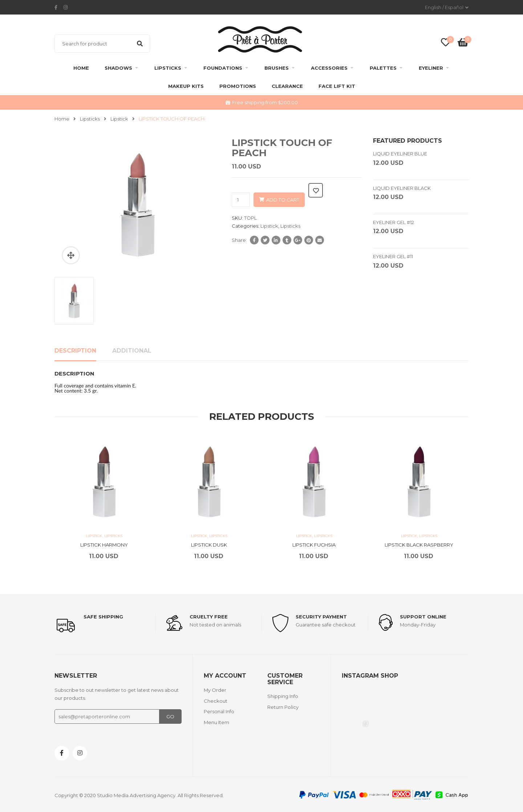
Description (75, 351)
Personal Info (219, 711)
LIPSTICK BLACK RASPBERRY (419, 545)
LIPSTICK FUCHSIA (314, 545)
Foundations (223, 68)
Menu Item (216, 722)
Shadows (118, 68)
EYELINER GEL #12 (394, 222)
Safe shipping (103, 617)
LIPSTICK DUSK (209, 545)
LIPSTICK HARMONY (104, 545)
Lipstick (119, 119)
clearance (287, 86)
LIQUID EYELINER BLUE (400, 154)
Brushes (277, 68)
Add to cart (283, 200)
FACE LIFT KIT (337, 86)
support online (423, 617)
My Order (215, 690)
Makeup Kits (186, 86)
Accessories (329, 68)
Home (81, 68)
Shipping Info (283, 696)
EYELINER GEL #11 (393, 256)
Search (140, 44)
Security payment (321, 617)
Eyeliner (431, 68)
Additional (132, 351)
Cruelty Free (209, 617)
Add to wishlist (316, 190)
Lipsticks (168, 68)
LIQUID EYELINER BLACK (402, 188)
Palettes (383, 68)
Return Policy (283, 707)
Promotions (238, 86)
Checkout (216, 701)
